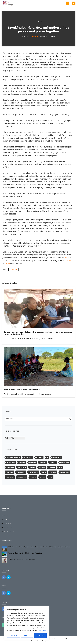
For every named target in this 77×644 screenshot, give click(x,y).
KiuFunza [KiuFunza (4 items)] (32, 467)
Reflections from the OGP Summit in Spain (22, 559)
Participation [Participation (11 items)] (21, 472)
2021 (69, 260)
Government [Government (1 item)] (22, 467)
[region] (27, 623)
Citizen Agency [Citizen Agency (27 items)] (57, 457)
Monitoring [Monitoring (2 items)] (10, 472)
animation (13, 269)
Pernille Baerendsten (56, 639)
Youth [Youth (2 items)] (51, 477)
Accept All (40, 635)
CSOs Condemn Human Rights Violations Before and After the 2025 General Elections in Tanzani (39, 547)
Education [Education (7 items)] (43, 462)
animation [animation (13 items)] (39, 457)
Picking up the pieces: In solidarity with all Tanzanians (25, 553)
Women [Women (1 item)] (43, 477)
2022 (8, 263)
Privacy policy (42, 630)
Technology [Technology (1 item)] (10, 477)
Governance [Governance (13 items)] (10, 467)
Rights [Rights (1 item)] (44, 472)
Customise (14, 635)
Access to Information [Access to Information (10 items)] (13, 457)
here (66, 258)
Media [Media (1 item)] (60, 467)
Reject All (27, 635)
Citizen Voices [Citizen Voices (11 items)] (11, 462)
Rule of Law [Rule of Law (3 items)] (53, 472)
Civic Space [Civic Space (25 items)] (22, 462)
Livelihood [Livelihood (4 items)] (52, 467)
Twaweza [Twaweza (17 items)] (33, 477)
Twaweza (35, 36)
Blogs (40, 21)
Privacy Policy (41, 641)
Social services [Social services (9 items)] (65, 472)
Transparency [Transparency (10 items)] (22, 477)
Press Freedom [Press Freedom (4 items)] (33, 472)
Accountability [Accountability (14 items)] (28, 457)
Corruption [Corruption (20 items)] (32, 462)
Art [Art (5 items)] (47, 457)
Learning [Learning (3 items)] (42, 467)
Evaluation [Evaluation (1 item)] (53, 462)
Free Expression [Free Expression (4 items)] (65, 462)
